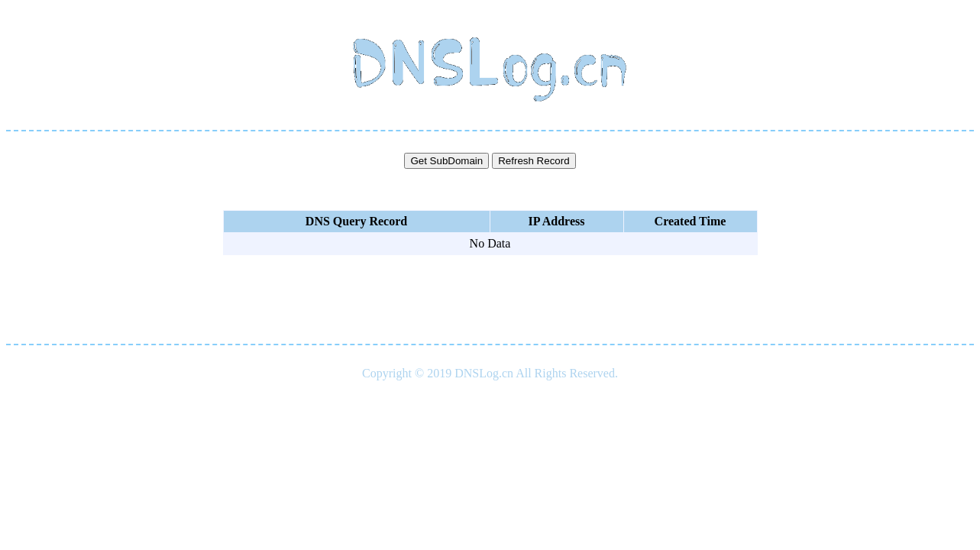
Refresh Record (534, 161)
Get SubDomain (446, 161)
